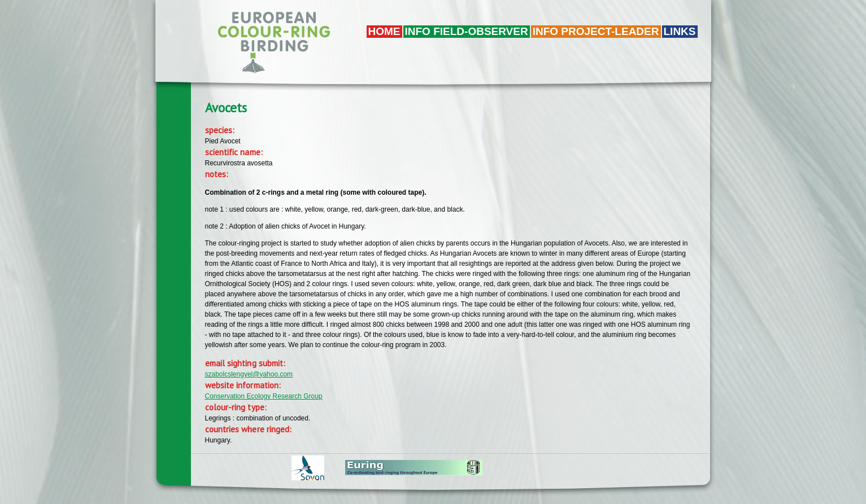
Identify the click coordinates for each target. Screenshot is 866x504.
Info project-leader (596, 31)
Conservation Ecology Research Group (264, 396)
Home (384, 31)
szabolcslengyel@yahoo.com (249, 374)
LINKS (680, 31)
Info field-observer (467, 31)
